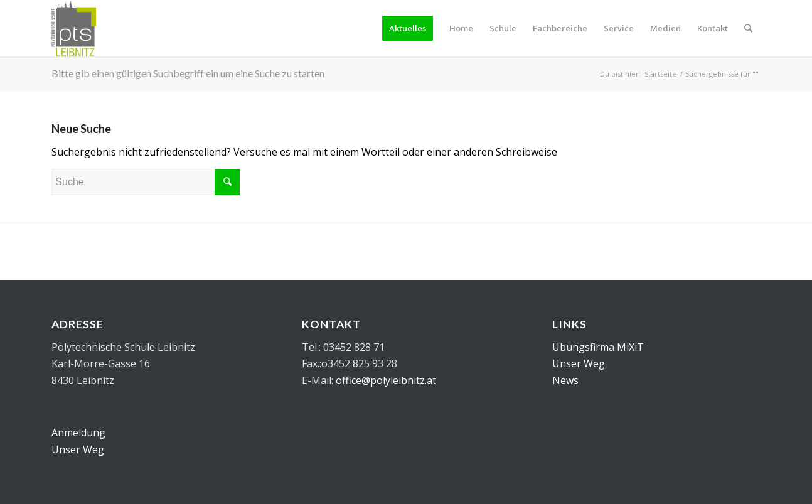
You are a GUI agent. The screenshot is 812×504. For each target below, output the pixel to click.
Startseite (660, 74)
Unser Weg (78, 449)
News (565, 380)
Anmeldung (78, 432)
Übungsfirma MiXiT (598, 347)
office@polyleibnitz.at (386, 380)
